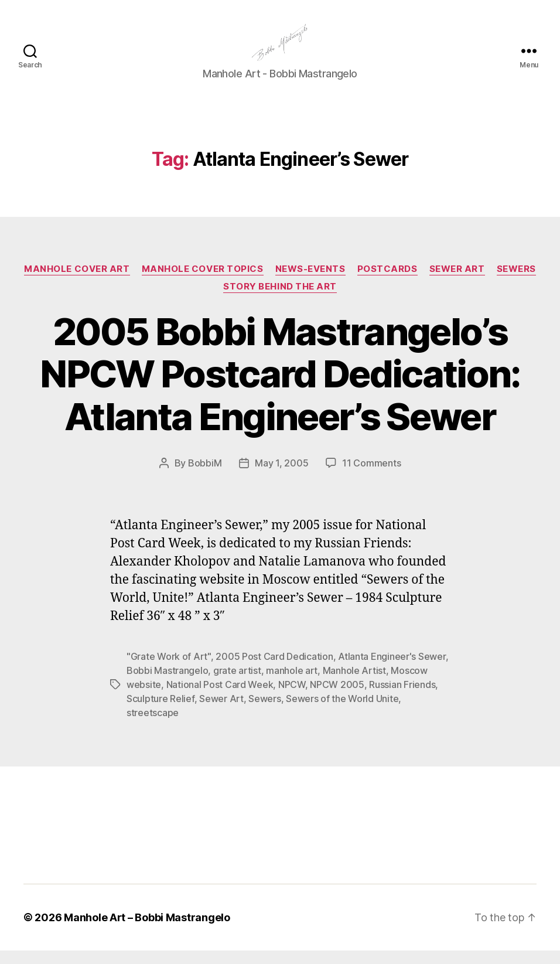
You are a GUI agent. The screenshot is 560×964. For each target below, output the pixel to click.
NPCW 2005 (337, 698)
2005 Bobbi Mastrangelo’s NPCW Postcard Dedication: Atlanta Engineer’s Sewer (280, 388)
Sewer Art (457, 282)
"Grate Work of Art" (169, 670)
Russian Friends (402, 698)
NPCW (292, 698)
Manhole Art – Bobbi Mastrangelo (147, 931)
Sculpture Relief (161, 712)
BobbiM (205, 477)
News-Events (310, 282)
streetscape (153, 726)
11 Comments (371, 477)
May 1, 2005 (281, 477)
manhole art (292, 684)
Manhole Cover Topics (203, 282)
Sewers (516, 282)
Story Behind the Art (280, 300)
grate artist (237, 684)
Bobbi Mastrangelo (167, 684)
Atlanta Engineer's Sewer (392, 670)
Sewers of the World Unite (342, 712)
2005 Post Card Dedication (274, 670)
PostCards (387, 282)
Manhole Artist (354, 684)
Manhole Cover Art (77, 282)
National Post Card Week (220, 698)
